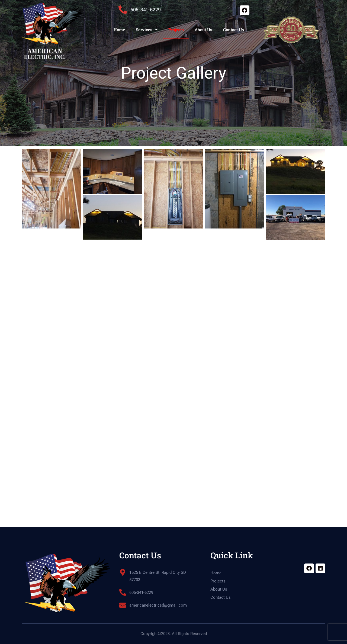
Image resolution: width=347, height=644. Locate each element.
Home (119, 30)
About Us (203, 30)
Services (147, 30)
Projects (176, 30)
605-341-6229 (146, 9)
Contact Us (234, 30)
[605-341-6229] (123, 10)
